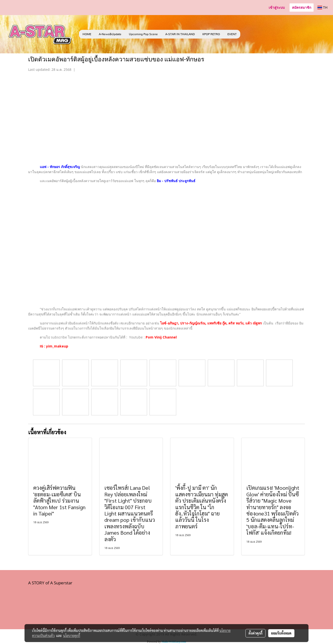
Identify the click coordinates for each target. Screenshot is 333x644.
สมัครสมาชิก (302, 7)
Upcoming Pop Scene (143, 34)
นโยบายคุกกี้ (72, 636)
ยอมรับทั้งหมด (281, 633)
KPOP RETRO (211, 34)
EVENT (232, 34)
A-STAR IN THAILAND (180, 34)
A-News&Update (110, 34)
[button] (248, 34)
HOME (87, 34)
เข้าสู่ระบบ (277, 7)
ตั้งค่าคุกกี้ (255, 633)
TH (322, 7)
